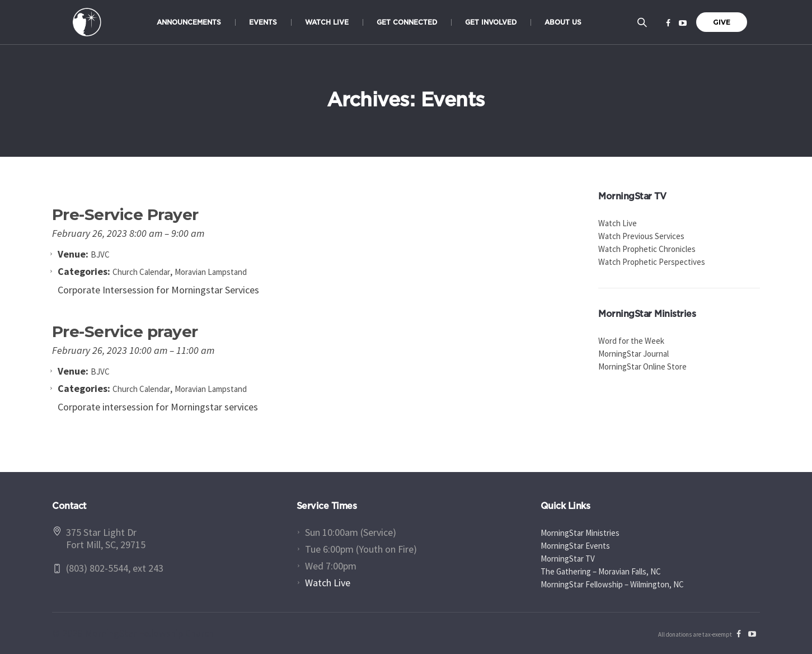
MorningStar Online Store (642, 366)
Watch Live (618, 223)
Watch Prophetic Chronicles (647, 249)
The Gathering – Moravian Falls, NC (601, 571)
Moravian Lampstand (211, 272)
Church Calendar (141, 272)
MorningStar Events (575, 546)
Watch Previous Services (641, 236)
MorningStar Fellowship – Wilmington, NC (612, 584)
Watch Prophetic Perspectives (652, 262)
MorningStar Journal (633, 354)
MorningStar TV (568, 559)
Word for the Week (631, 341)
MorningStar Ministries (580, 533)
